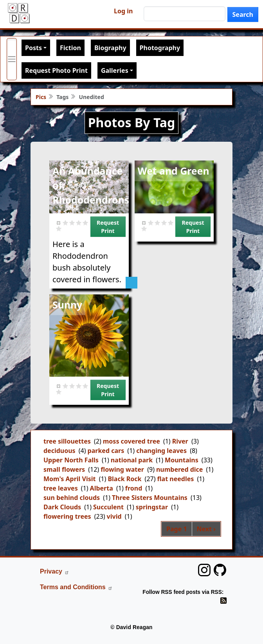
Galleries (115, 70)
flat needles (176, 479)
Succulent (108, 507)
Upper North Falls (71, 460)
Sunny (67, 305)
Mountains (182, 460)
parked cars (106, 451)
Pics (41, 97)
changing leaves (161, 451)
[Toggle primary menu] (12, 59)
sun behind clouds (72, 498)
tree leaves (61, 488)
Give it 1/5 (66, 223)
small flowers (64, 469)
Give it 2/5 (72, 223)
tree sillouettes (67, 441)
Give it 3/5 (79, 223)
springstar (152, 507)
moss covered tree (131, 441)
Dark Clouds (62, 507)
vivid (114, 516)
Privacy (55, 571)
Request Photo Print (56, 70)
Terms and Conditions (76, 587)
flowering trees (67, 516)
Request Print (108, 227)
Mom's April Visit (70, 479)
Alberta (102, 488)
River (180, 441)
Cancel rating (59, 223)
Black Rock (124, 479)
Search (243, 14)
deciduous (59, 451)
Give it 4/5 (86, 223)
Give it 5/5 (59, 228)
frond (134, 488)
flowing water (122, 469)
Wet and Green (174, 171)
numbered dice (179, 469)
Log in (123, 11)
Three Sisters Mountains (150, 498)
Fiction (70, 48)
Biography (110, 48)
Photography (160, 48)
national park (132, 460)
